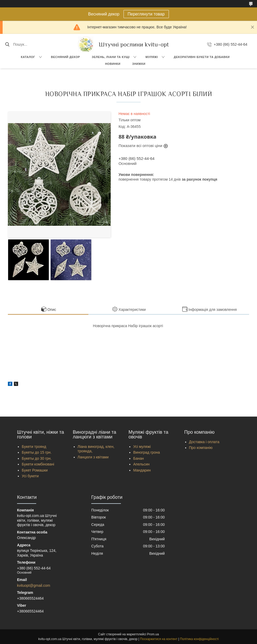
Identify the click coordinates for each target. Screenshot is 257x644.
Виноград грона (147, 452)
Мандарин (142, 470)
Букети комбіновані (38, 464)
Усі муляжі (142, 447)
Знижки (139, 64)
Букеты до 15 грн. (37, 452)
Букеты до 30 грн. (37, 458)
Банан (138, 458)
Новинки (113, 64)
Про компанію (201, 448)
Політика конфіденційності (199, 639)
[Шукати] (7, 44)
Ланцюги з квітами (93, 457)
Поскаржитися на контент (159, 639)
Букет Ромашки (35, 470)
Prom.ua (153, 634)
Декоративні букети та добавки (202, 57)
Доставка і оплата (204, 442)
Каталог (28, 57)
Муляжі (152, 57)
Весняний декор (65, 57)
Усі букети (30, 476)
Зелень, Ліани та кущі (111, 57)
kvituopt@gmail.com (34, 585)
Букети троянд (34, 447)
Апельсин (141, 464)
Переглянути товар (146, 14)
